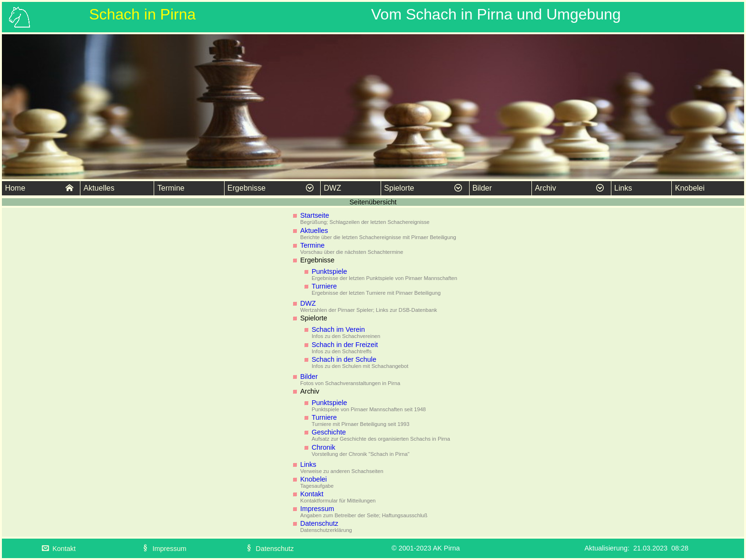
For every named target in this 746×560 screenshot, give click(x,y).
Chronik (324, 447)
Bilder (482, 188)
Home (39, 188)
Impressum (317, 509)
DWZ (333, 188)
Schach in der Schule (344, 359)
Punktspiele (329, 271)
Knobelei (690, 188)
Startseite (315, 215)
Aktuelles (99, 188)
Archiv (569, 188)
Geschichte (329, 432)
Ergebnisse (270, 188)
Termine (171, 188)
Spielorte (423, 188)
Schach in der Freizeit (345, 345)
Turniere (324, 286)
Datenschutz (319, 523)
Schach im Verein (338, 329)
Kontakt (312, 494)
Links (623, 188)
